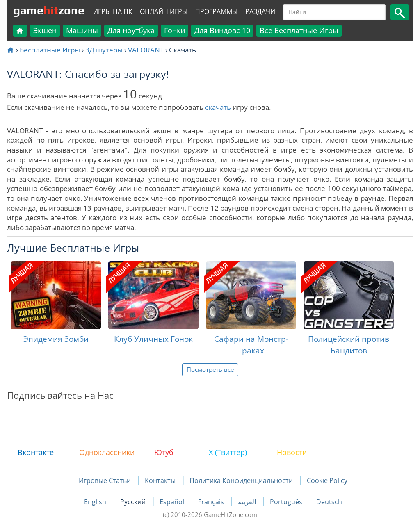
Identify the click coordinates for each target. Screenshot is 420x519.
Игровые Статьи (105, 480)
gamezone (49, 10)
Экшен (45, 30)
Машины (82, 30)
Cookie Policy (327, 480)
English (96, 502)
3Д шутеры (104, 50)
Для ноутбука (131, 30)
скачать (218, 107)
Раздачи (260, 11)
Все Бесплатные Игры (299, 30)
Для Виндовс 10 (222, 30)
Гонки (175, 30)
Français (212, 502)
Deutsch (329, 502)
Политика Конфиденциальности (241, 480)
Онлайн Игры (164, 11)
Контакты (160, 480)
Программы (217, 11)
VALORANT (146, 50)
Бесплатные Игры (50, 50)
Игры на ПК (113, 11)
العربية (248, 502)
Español (173, 502)
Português (287, 502)
